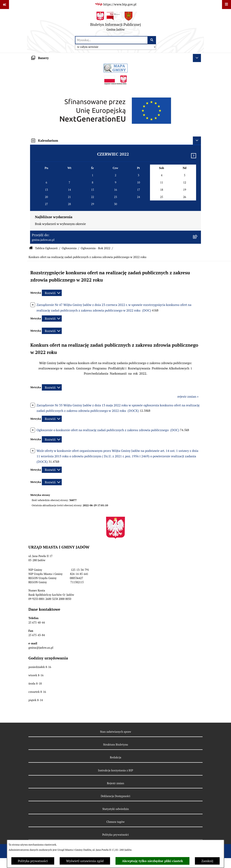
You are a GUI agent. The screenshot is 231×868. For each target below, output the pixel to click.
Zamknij (207, 861)
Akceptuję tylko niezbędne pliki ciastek (152, 861)
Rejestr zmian (115, 783)
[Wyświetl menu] (227, 5)
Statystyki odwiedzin (116, 809)
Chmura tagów (115, 822)
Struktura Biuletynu (116, 745)
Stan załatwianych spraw (116, 732)
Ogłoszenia (69, 248)
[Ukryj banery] (197, 58)
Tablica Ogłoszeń (46, 248)
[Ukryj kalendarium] (197, 141)
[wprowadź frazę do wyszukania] (111, 40)
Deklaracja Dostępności (115, 796)
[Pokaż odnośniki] (4, 5)
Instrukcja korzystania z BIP (115, 770)
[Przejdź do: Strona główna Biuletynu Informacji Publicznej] (31, 248)
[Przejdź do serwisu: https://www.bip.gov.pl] (116, 4)
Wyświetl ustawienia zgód (85, 861)
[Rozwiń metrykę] (52, 293)
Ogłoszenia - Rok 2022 (96, 248)
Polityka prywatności (33, 861)
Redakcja (116, 757)
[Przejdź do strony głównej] (115, 22)
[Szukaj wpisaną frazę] (152, 40)
